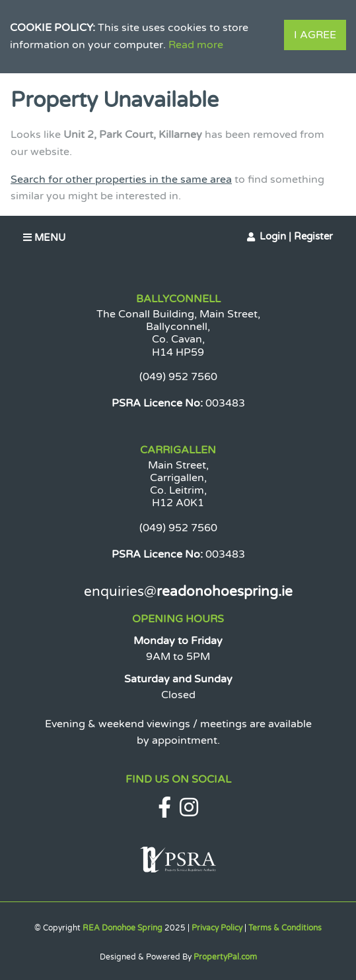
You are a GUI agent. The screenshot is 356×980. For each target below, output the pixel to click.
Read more (196, 45)
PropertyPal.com (225, 957)
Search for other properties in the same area (121, 180)
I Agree (315, 35)
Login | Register (296, 236)
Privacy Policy (217, 928)
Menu (44, 238)
